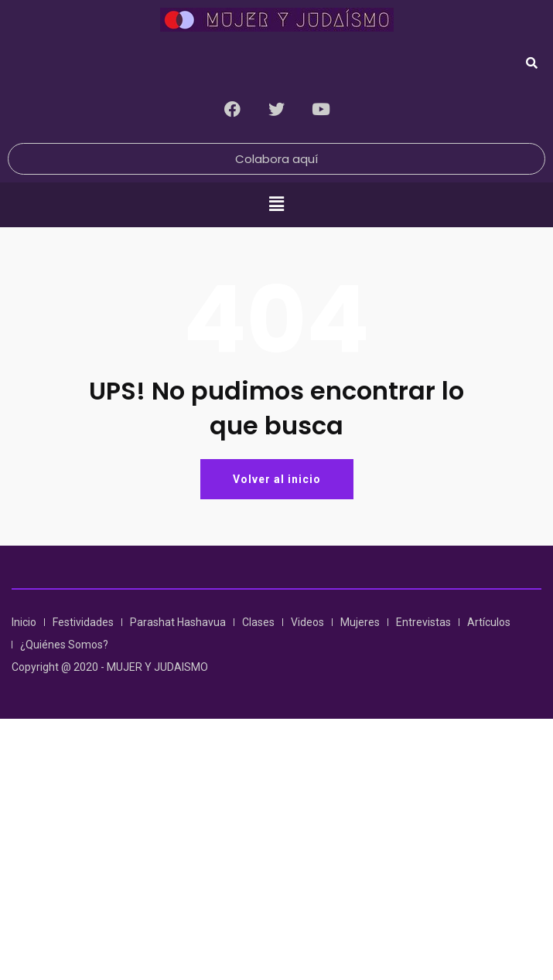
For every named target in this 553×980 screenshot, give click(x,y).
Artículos (489, 622)
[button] (276, 205)
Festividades (83, 622)
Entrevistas (423, 622)
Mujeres (360, 622)
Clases (258, 622)
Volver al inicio (277, 479)
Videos (307, 622)
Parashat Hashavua (178, 622)
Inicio (24, 622)
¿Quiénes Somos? (64, 645)
